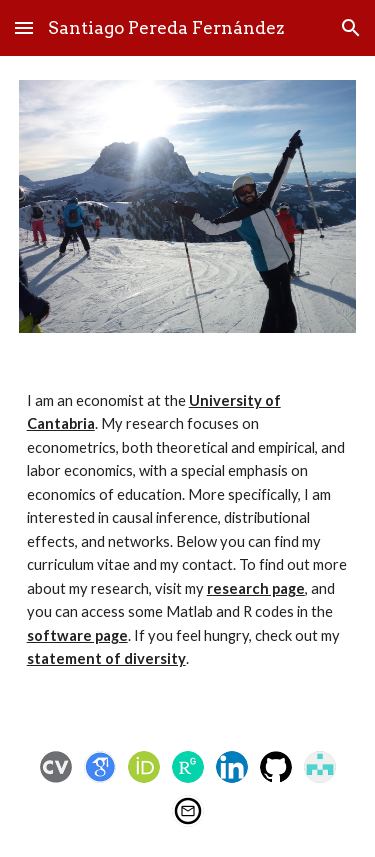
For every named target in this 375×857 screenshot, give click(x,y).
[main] (188, 539)
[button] (24, 27)
